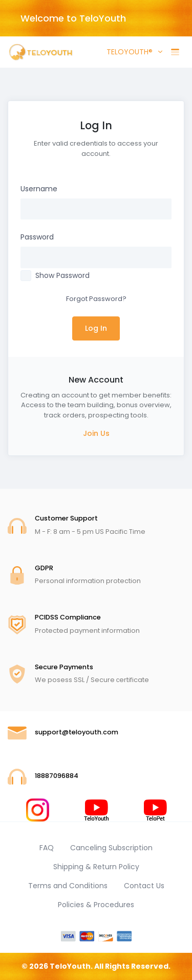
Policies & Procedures (96, 905)
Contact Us (144, 886)
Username (39, 189)
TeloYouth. (71, 966)
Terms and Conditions (68, 886)
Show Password (62, 275)
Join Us (96, 433)
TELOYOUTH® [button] (129, 52)
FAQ (47, 848)
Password (37, 237)
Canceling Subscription (111, 848)
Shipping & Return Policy (96, 867)
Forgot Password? (96, 299)
